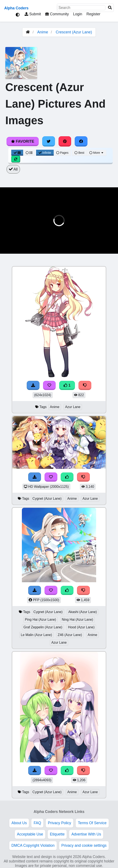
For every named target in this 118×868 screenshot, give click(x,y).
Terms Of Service (92, 823)
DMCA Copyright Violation (33, 845)
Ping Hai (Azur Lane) (40, 620)
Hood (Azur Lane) (81, 627)
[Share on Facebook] (81, 141)
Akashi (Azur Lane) (83, 612)
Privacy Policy (60, 823)
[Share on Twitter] (49, 141)
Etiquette (57, 834)
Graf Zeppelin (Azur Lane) (43, 627)
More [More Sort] (97, 153)
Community (57, 14)
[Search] (110, 8)
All (13, 169)
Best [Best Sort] (79, 153)
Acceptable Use (30, 834)
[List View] (29, 153)
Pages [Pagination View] (62, 153)
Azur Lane (73, 407)
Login (78, 14)
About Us (19, 823)
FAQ (37, 823)
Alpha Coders (16, 8)
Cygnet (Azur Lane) (47, 499)
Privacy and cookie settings (84, 845)
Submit (33, 14)
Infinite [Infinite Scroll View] (45, 153)
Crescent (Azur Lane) (74, 32)
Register (93, 14)
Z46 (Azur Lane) (70, 635)
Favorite (23, 141)
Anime (43, 32)
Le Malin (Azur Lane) (36, 635)
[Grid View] (17, 153)
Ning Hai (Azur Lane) (77, 620)
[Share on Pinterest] (65, 141)
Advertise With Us (86, 834)
